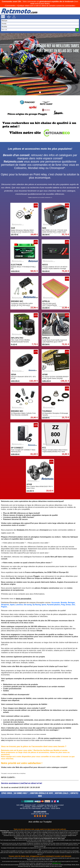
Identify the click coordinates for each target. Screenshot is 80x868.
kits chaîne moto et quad (23, 642)
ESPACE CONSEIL (7, 793)
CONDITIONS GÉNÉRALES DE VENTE (42, 793)
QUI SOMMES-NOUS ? (21, 793)
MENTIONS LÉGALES (62, 793)
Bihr (3, 551)
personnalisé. (26, 599)
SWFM (58, 808)
